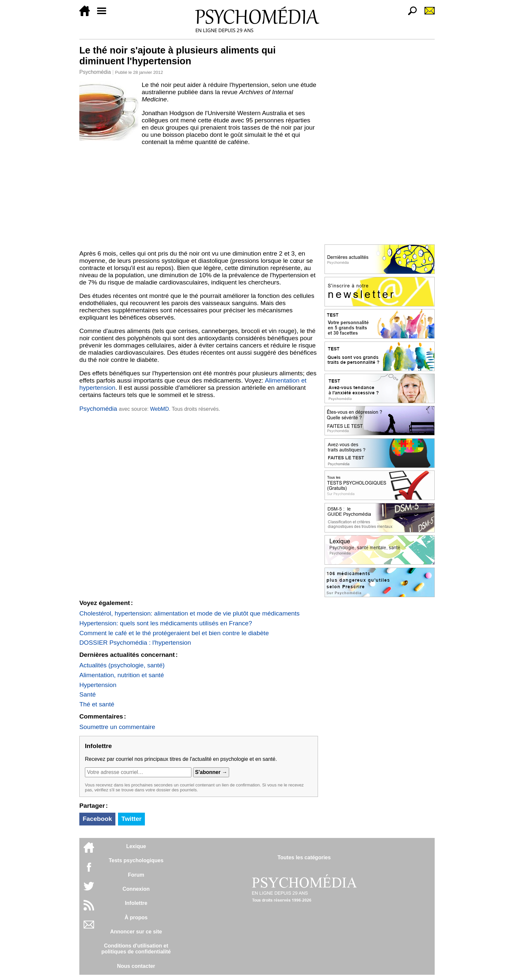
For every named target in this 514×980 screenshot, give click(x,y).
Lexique (136, 846)
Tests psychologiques (136, 860)
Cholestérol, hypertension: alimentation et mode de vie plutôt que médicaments (189, 613)
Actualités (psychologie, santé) (122, 665)
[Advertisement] (199, 198)
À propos (136, 917)
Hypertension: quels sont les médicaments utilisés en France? (166, 623)
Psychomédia (95, 72)
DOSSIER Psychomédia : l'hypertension (135, 643)
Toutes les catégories (304, 857)
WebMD (160, 409)
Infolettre (136, 903)
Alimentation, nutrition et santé (122, 675)
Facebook (97, 819)
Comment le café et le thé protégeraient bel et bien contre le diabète (174, 633)
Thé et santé (97, 704)
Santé (88, 694)
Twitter (131, 819)
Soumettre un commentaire (117, 727)
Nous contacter (136, 966)
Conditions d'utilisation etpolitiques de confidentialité (136, 949)
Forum (136, 875)
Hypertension (98, 685)
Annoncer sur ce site (136, 932)
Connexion (136, 889)
